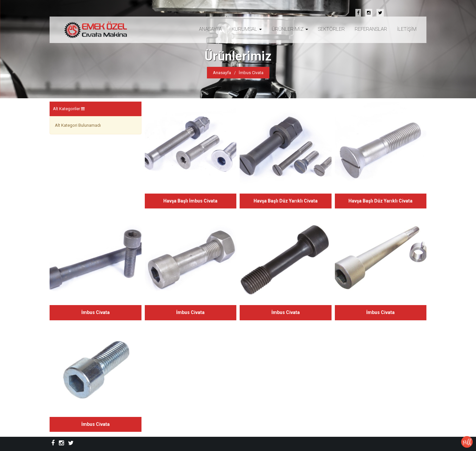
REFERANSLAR (371, 29)
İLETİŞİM (407, 29)
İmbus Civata (96, 312)
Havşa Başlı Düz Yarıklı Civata (286, 201)
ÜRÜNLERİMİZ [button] (290, 29)
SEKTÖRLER (331, 29)
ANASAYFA (210, 29)
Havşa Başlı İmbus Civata (190, 201)
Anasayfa (222, 73)
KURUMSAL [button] (247, 29)
